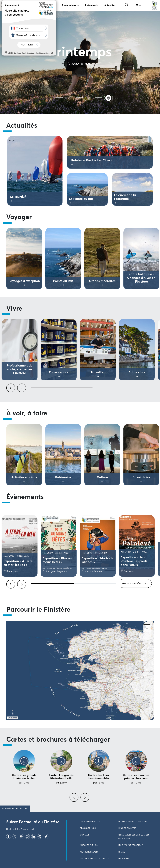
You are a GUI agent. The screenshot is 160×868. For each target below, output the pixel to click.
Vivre (50, 5)
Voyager (34, 5)
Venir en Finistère (127, 828)
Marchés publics (89, 845)
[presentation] (75, 799)
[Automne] (70, 98)
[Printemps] (109, 98)
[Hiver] (90, 98)
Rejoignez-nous (88, 828)
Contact (85, 835)
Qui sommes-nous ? (90, 822)
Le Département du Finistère (133, 822)
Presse (121, 852)
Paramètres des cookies (15, 809)
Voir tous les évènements (135, 583)
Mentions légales (89, 852)
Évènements (92, 5)
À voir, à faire (69, 5)
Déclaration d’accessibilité (94, 859)
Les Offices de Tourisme (130, 845)
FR (137, 5)
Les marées (124, 859)
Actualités (110, 5)
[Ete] (51, 98)
